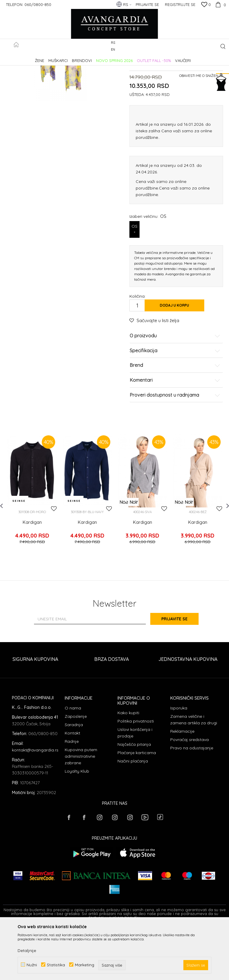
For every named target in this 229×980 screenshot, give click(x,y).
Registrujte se (180, 4)
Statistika (56, 965)
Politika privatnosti (136, 774)
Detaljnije (27, 951)
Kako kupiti (128, 765)
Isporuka (179, 761)
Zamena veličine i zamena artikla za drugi (194, 772)
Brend (175, 423)
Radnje (72, 794)
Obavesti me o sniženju (201, 133)
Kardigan (32, 580)
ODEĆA (84, 58)
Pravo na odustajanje (192, 801)
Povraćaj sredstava (189, 792)
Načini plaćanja (133, 814)
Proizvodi (66, 58)
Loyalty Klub (77, 824)
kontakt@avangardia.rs (35, 803)
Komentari (175, 437)
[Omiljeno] (206, 5)
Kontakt (72, 786)
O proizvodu (175, 393)
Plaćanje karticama (137, 805)
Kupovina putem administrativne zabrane (81, 809)
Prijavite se (180, 672)
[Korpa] (220, 4)
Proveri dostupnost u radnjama (175, 452)
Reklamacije (182, 784)
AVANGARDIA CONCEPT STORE (28, 58)
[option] (32, 550)
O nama (73, 761)
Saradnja (74, 777)
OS (134, 287)
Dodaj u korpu (174, 362)
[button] (223, 46)
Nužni (32, 965)
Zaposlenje (76, 769)
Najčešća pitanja (134, 797)
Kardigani (102, 58)
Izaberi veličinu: (148, 273)
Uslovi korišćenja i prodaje (135, 785)
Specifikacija (175, 408)
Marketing (85, 965)
